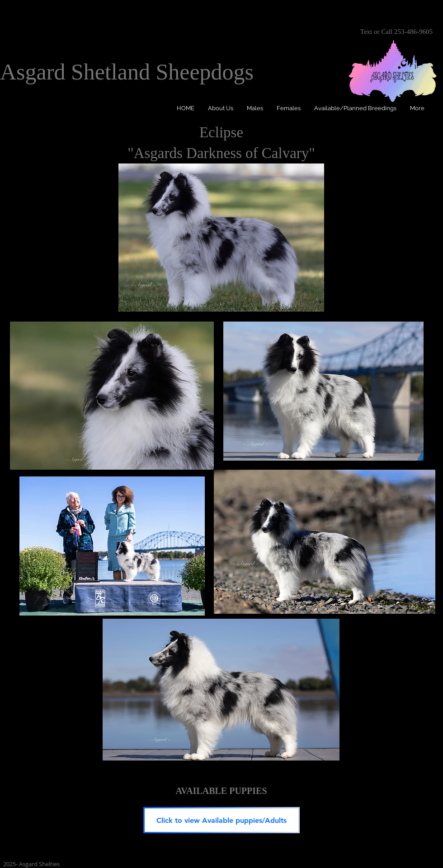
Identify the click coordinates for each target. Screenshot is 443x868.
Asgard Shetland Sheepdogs (127, 72)
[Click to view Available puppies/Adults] (221, 820)
